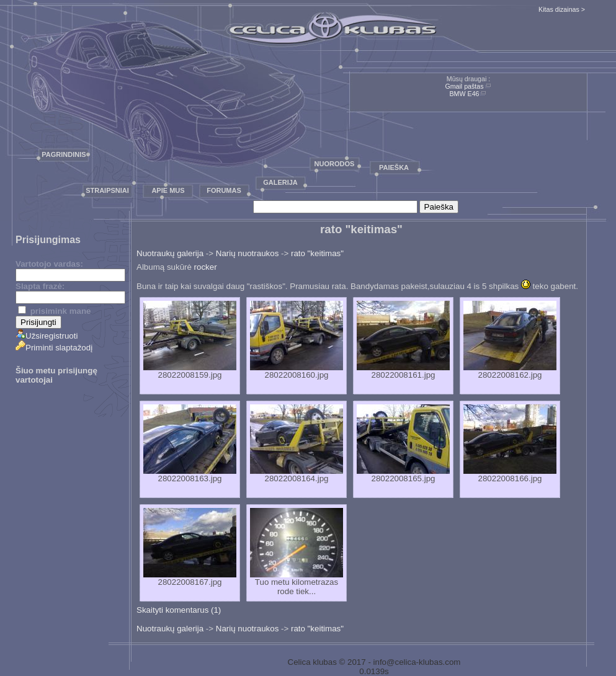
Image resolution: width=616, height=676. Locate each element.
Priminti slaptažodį (54, 348)
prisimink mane (54, 311)
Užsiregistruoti (47, 336)
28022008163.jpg (190, 444)
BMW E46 (465, 94)
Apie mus (168, 190)
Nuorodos (335, 164)
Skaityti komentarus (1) (179, 610)
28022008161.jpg (403, 340)
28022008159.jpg (190, 340)
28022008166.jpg (510, 444)
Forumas (224, 190)
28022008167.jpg (190, 547)
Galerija (280, 182)
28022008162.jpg (510, 340)
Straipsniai (107, 190)
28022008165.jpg (403, 444)
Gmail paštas (464, 86)
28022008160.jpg (297, 340)
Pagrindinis (64, 154)
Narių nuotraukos (248, 253)
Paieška (394, 167)
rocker (206, 267)
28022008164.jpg (297, 444)
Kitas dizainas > (562, 9)
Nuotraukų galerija (170, 253)
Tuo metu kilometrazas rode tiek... (297, 552)
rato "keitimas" (317, 253)
